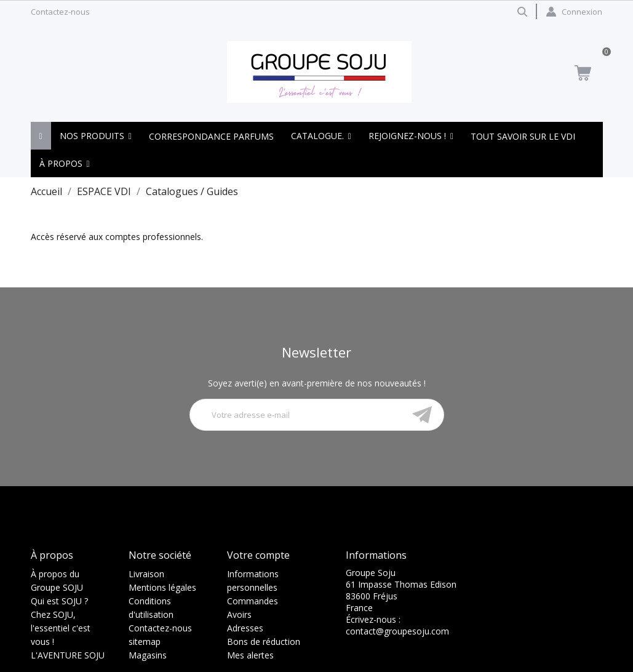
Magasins (148, 655)
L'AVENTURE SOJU (68, 655)
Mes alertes (250, 655)
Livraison (146, 574)
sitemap (145, 642)
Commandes (253, 601)
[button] (96, 136)
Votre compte (258, 555)
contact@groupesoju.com (397, 631)
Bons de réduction (264, 642)
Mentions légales (162, 587)
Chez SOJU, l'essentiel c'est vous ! (61, 628)
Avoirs (239, 614)
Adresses (245, 628)
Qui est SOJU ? (59, 601)
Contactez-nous (60, 12)
